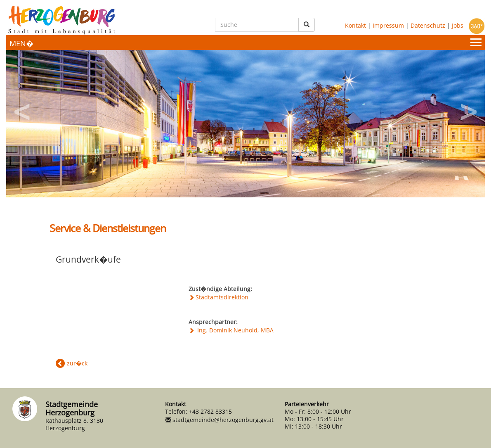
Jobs (458, 25)
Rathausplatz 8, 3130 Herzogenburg (74, 424)
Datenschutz (428, 25)
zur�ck (77, 363)
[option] (245, 124)
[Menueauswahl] (245, 43)
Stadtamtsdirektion (222, 297)
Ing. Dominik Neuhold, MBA (235, 330)
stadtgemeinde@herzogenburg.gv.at (223, 420)
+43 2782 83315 (210, 411)
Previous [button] (23, 109)
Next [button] (468, 109)
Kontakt (355, 25)
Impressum (388, 25)
